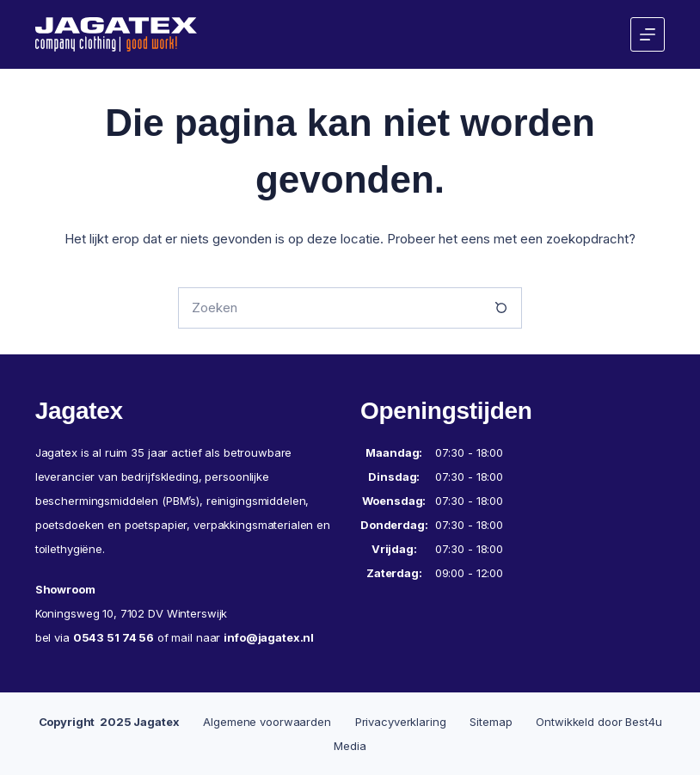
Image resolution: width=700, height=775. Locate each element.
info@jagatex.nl (269, 637)
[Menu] (648, 34)
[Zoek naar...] (329, 308)
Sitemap (491, 722)
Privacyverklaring (401, 722)
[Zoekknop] (501, 308)
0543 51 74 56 (114, 637)
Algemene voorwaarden (267, 722)
